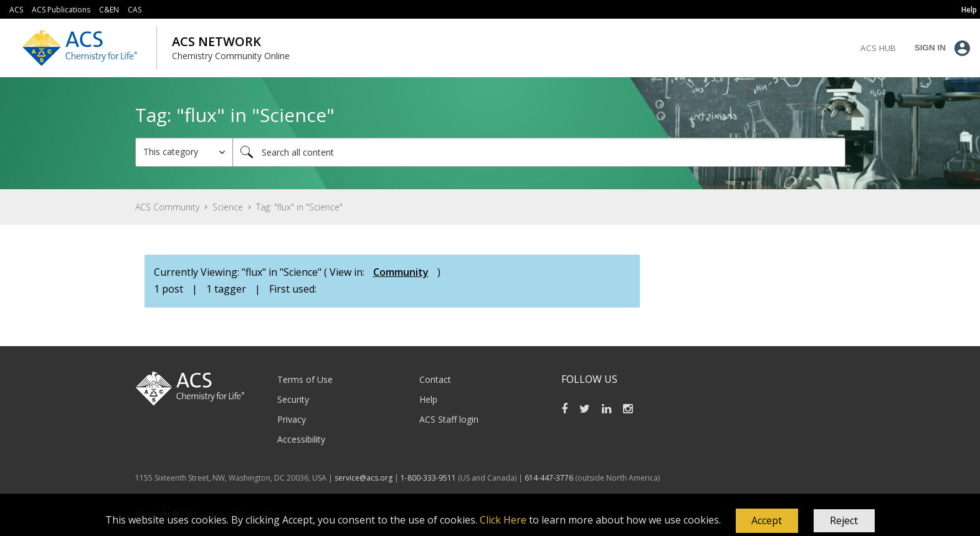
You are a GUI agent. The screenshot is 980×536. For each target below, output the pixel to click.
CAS (135, 10)
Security (293, 399)
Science (228, 207)
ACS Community (167, 207)
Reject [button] (844, 520)
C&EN (109, 10)
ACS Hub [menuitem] (878, 48)
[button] (767, 521)
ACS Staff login (449, 419)
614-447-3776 (550, 478)
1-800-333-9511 (428, 478)
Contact (435, 379)
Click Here (503, 520)
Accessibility (301, 439)
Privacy (292, 419)
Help (428, 399)
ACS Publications (61, 10)
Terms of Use (305, 379)
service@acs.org (364, 478)
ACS (16, 10)
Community (401, 272)
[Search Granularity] (184, 152)
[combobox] (539, 152)
